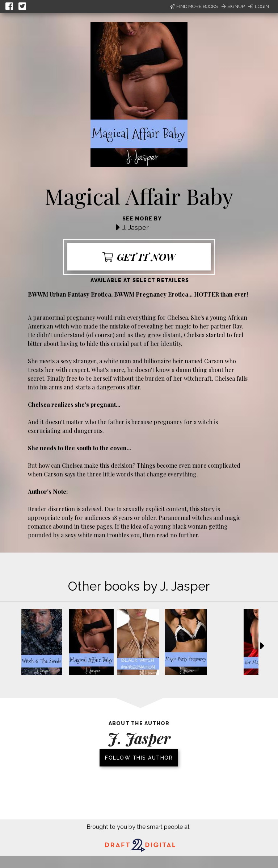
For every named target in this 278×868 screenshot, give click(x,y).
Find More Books (194, 6)
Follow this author (139, 758)
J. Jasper (136, 228)
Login (259, 6)
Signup (233, 6)
